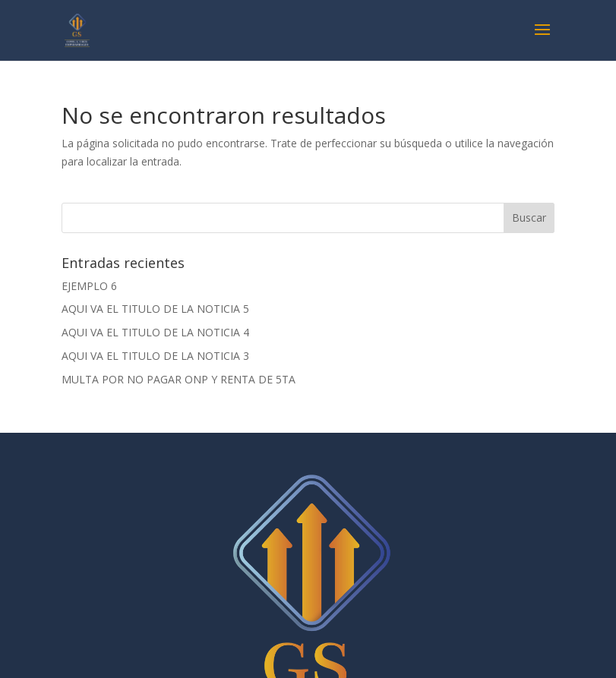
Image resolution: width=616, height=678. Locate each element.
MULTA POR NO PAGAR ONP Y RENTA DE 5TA (178, 379)
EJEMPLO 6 (89, 286)
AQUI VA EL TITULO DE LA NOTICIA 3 (155, 356)
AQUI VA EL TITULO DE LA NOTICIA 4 (155, 332)
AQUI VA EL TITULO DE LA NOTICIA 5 (155, 309)
